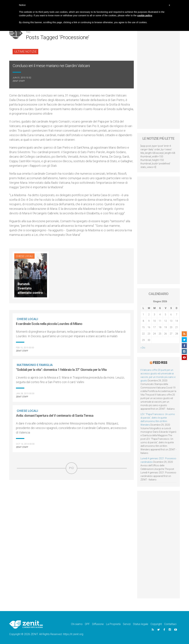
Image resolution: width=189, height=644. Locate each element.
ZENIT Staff (19, 81)
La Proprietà (113, 624)
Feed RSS (160, 363)
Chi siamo (77, 624)
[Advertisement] (72, 499)
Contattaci (170, 624)
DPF (87, 624)
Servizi (127, 624)
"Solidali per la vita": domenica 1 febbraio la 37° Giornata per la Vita (61, 370)
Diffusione (98, 624)
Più (72, 468)
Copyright (156, 624)
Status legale (141, 624)
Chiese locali (24, 256)
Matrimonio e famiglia (35, 365)
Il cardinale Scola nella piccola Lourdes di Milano (49, 324)
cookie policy (145, 15)
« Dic (143, 348)
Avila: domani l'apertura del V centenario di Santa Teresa (55, 416)
